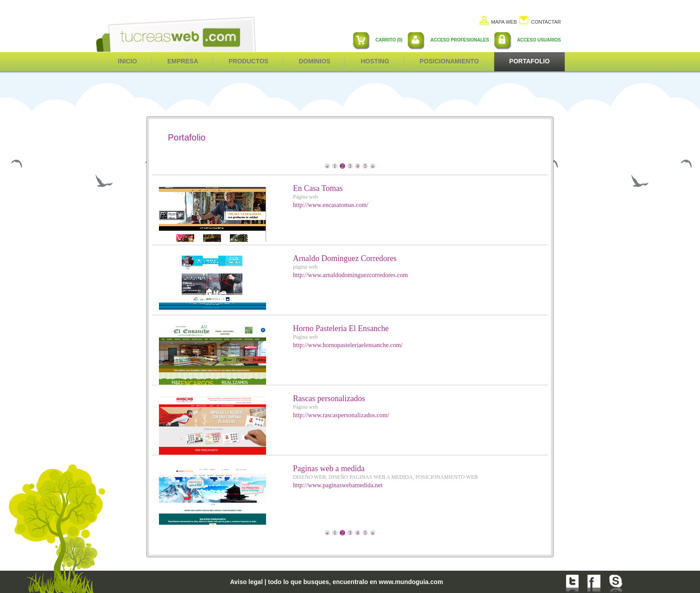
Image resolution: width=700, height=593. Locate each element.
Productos (248, 61)
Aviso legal (246, 582)
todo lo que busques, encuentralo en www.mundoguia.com (355, 582)
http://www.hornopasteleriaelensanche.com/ (348, 345)
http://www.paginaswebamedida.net (337, 485)
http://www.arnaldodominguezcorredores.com (350, 275)
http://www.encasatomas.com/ (331, 205)
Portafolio (530, 61)
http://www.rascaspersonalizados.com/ (341, 415)
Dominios (315, 61)
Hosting (375, 61)
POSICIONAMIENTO (449, 61)
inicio (127, 61)
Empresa (183, 61)
